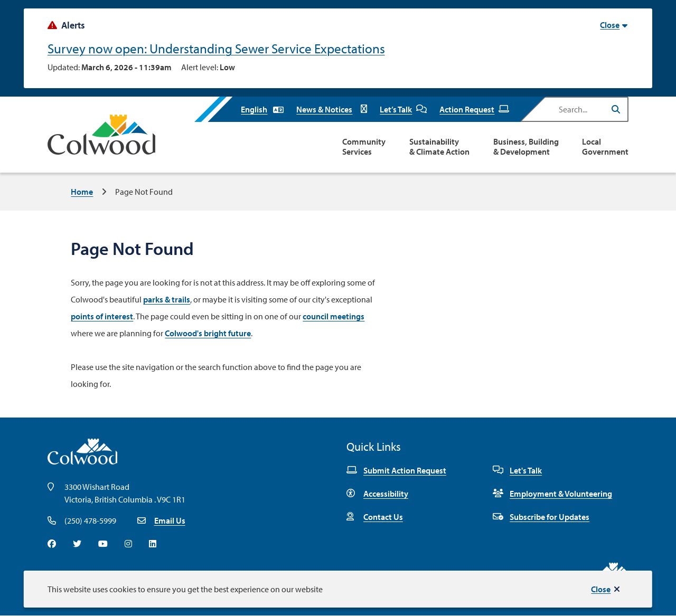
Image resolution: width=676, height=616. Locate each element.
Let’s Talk (403, 109)
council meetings (334, 316)
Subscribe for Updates (541, 517)
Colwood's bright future (208, 333)
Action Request (474, 109)
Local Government (605, 147)
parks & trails (167, 299)
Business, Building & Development (526, 147)
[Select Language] (262, 109)
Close (601, 589)
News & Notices (332, 109)
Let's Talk (517, 470)
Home (82, 192)
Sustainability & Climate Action (439, 147)
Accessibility (377, 494)
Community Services (364, 147)
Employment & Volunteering (552, 494)
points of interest (102, 316)
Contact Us (375, 517)
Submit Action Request (396, 470)
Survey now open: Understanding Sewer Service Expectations (216, 48)
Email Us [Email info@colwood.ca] (170, 520)
